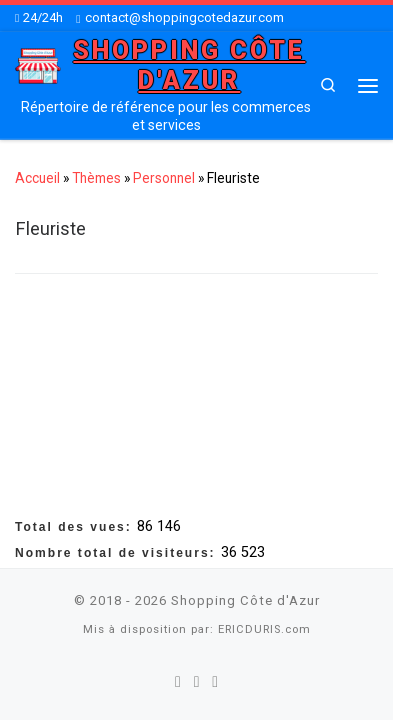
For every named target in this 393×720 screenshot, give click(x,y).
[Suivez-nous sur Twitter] (197, 680)
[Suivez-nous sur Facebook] (178, 680)
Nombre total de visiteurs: (118, 551)
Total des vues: (76, 525)
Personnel (164, 178)
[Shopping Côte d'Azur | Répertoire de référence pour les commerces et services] (38, 64)
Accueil (37, 178)
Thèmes (96, 178)
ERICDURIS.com (264, 628)
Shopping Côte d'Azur (245, 599)
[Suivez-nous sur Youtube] (215, 680)
